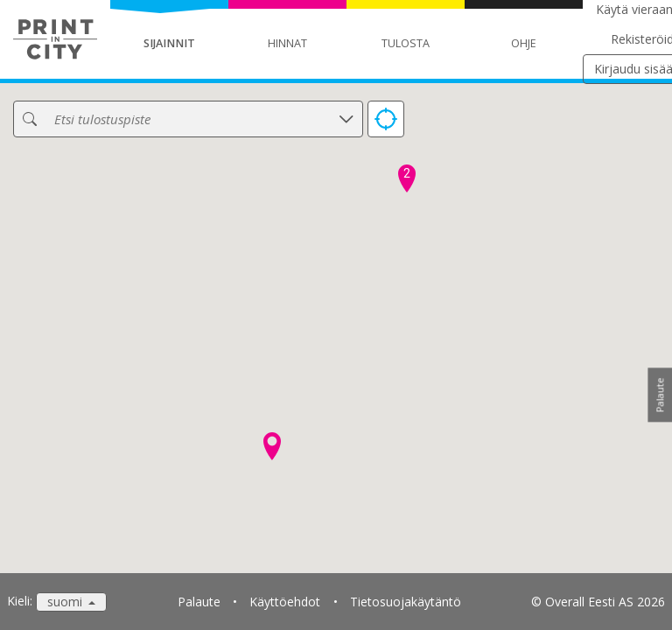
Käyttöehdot (285, 602)
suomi (66, 602)
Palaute (199, 602)
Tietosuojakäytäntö (406, 602)
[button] (272, 446)
